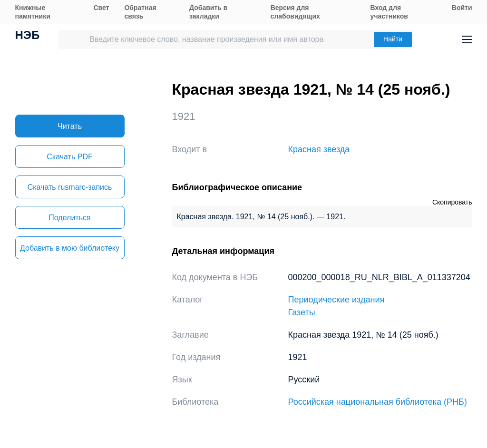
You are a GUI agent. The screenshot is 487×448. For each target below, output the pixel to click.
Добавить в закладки (208, 12)
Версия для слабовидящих (295, 12)
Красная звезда (319, 149)
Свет (101, 8)
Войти (462, 8)
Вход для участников (389, 12)
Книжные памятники (33, 12)
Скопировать (452, 202)
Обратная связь (140, 12)
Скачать (69, 157)
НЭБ (28, 36)
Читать (70, 126)
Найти (393, 39)
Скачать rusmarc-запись (70, 187)
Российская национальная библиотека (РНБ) (378, 402)
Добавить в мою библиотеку (70, 248)
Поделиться (69, 218)
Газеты (302, 312)
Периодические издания (336, 300)
